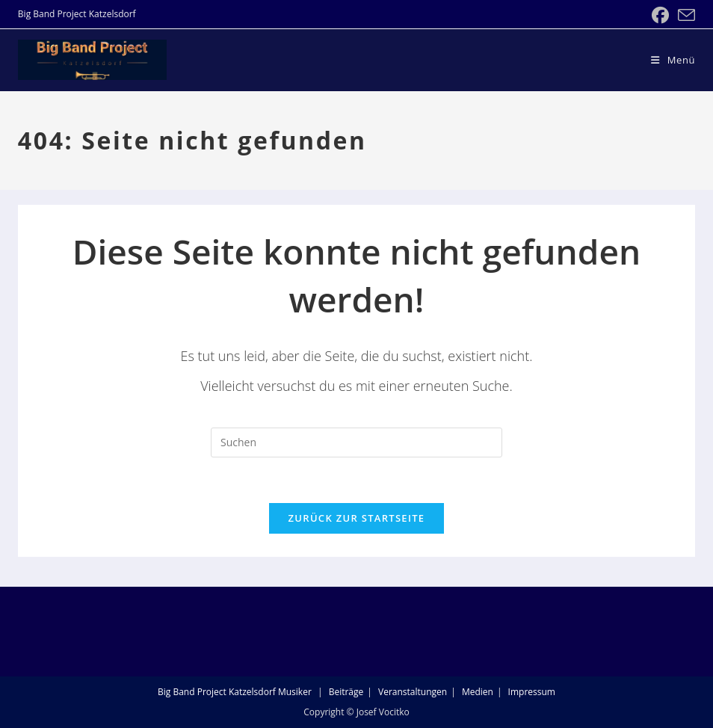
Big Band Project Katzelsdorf (217, 692)
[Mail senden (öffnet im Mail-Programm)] (684, 15)
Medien (478, 692)
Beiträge (346, 692)
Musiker (295, 692)
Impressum (532, 692)
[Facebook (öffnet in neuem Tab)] (660, 15)
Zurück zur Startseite (357, 518)
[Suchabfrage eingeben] (356, 442)
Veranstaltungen (413, 692)
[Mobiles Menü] (673, 60)
